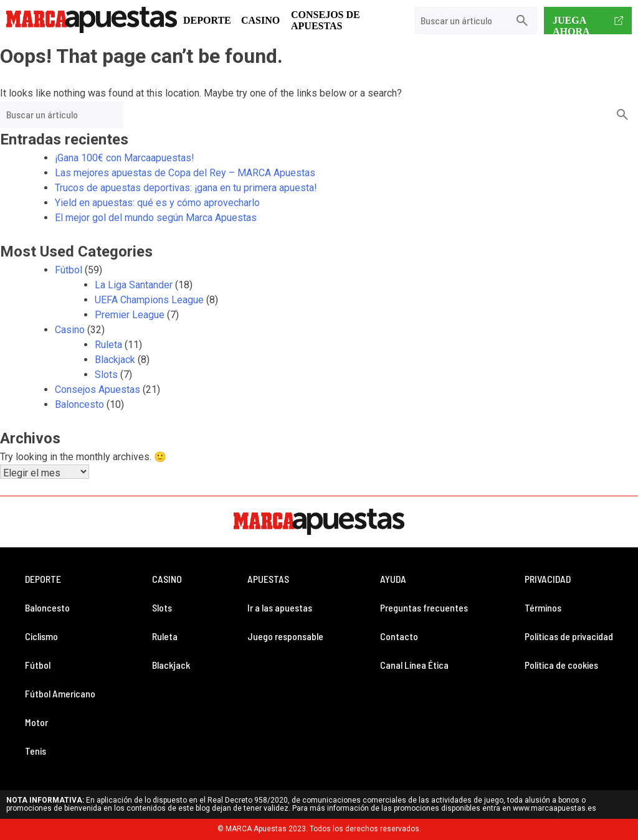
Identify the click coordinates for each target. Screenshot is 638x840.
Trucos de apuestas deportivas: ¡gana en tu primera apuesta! (186, 188)
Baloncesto (79, 404)
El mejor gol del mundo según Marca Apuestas (156, 218)
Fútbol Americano (60, 693)
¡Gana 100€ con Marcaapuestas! (127, 158)
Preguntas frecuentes (424, 607)
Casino (260, 20)
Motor (36, 722)
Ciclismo (41, 636)
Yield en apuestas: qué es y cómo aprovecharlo (157, 203)
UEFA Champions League (149, 300)
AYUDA (393, 579)
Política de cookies (561, 665)
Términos (543, 607)
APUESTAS (268, 579)
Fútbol (69, 270)
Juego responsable (285, 636)
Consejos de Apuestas (326, 20)
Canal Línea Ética (414, 665)
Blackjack (115, 360)
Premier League (130, 315)
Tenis (36, 751)
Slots (106, 375)
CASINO (167, 579)
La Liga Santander (134, 285)
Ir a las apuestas (280, 607)
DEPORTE (43, 579)
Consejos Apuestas (98, 389)
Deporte (207, 20)
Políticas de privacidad (569, 636)
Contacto (399, 636)
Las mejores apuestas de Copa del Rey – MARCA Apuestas (185, 173)
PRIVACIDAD (548, 579)
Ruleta (108, 345)
